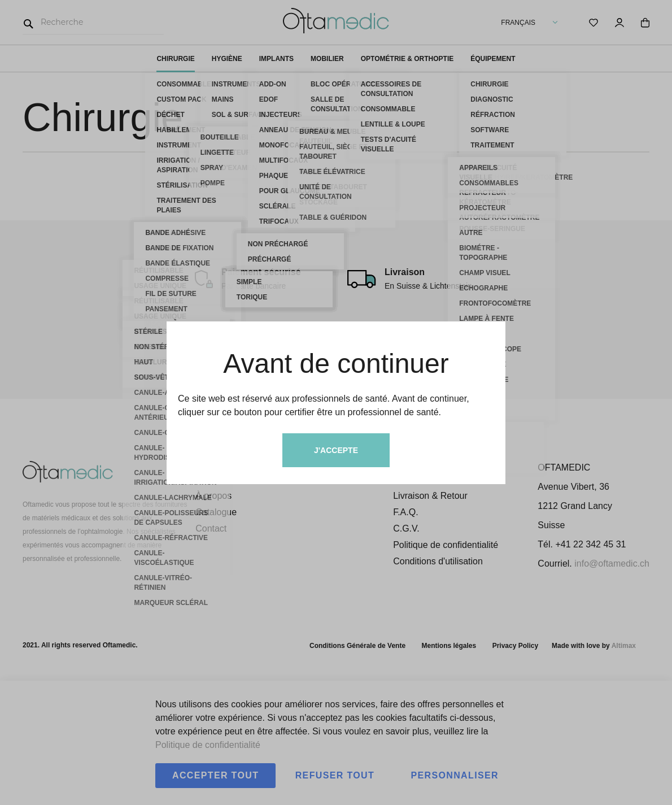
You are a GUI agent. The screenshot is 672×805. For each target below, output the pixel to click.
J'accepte (336, 450)
